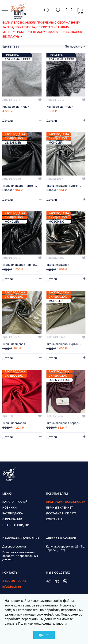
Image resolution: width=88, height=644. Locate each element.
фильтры (11, 47)
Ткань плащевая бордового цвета (66, 423)
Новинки (10, 508)
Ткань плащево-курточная (21, 186)
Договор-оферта (14, 546)
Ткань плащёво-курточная (65, 344)
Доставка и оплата (61, 513)
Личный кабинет (59, 508)
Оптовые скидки (16, 525)
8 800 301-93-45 (14, 581)
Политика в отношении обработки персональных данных (20, 556)
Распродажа (13, 513)
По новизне (74, 46)
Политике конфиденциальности (42, 623)
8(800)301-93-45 (57, 32)
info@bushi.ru (12, 587)
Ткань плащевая (58, 265)
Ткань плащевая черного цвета (22, 265)
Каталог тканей (15, 502)
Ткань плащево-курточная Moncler (66, 186)
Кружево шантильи (16, 107)
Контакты (54, 519)
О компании (12, 519)
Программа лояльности (66, 502)
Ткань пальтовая (14, 423)
